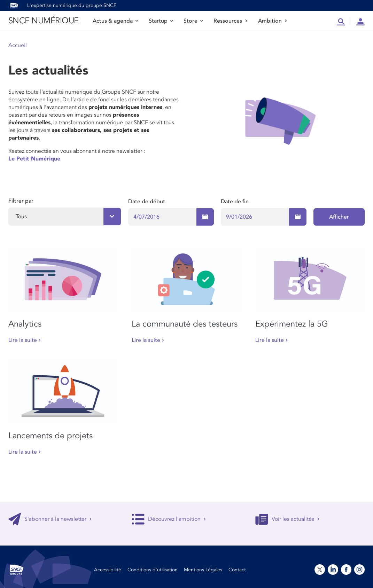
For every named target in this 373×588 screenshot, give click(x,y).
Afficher (339, 217)
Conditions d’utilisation (153, 570)
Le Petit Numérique (34, 159)
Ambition (273, 21)
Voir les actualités (287, 519)
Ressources (231, 21)
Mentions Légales (203, 570)
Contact (237, 570)
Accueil (18, 45)
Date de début (147, 202)
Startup (161, 21)
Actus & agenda (115, 21)
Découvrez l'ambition (169, 519)
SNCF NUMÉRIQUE (44, 21)
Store (193, 21)
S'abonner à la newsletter (50, 519)
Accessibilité (108, 570)
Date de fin (235, 202)
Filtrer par (21, 201)
